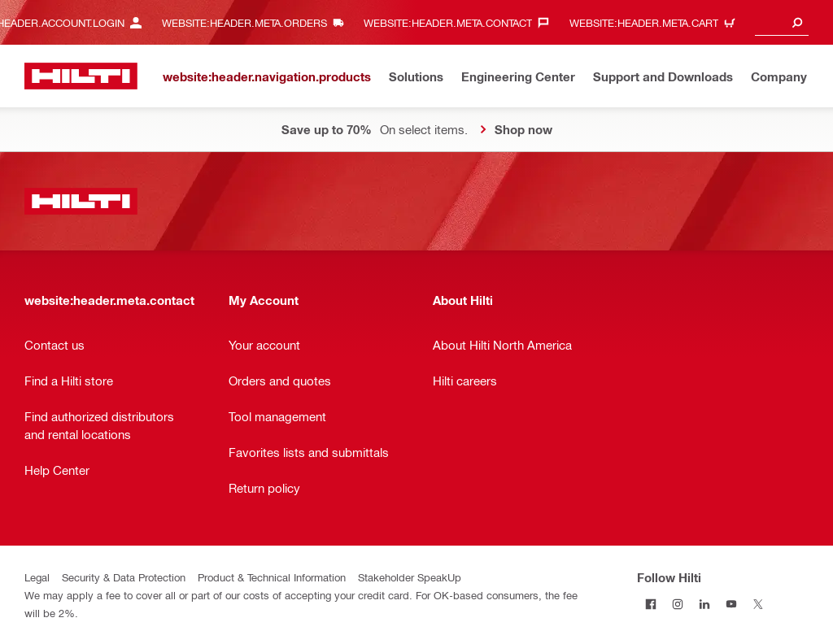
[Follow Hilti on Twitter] (758, 604)
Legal (37, 577)
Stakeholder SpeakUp (410, 577)
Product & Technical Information (272, 577)
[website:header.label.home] (81, 76)
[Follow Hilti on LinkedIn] (704, 604)
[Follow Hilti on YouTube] (731, 604)
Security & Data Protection (124, 577)
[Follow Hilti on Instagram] (677, 604)
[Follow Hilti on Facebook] (650, 604)
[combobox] (782, 22)
